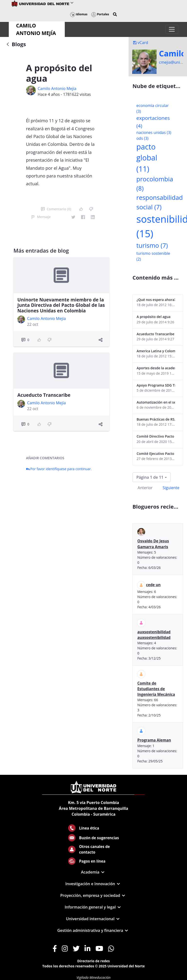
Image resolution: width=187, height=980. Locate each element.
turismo (152, 245)
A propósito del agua (154, 317)
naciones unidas (154, 132)
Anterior (145, 488)
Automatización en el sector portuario (156, 402)
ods (142, 138)
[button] (115, 14)
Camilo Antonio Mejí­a (57, 88)
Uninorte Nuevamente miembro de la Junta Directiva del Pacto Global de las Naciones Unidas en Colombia (61, 305)
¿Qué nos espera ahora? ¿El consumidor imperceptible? (156, 300)
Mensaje (41, 217)
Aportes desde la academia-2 (156, 368)
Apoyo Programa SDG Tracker (156, 385)
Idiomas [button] (79, 14)
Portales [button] (100, 14)
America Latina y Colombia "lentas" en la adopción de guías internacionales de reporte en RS (156, 351)
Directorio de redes (93, 961)
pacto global (147, 158)
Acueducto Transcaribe (44, 395)
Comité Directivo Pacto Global (156, 436)
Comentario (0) (56, 209)
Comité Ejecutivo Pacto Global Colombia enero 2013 (156, 454)
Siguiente (171, 488)
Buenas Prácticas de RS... (156, 419)
